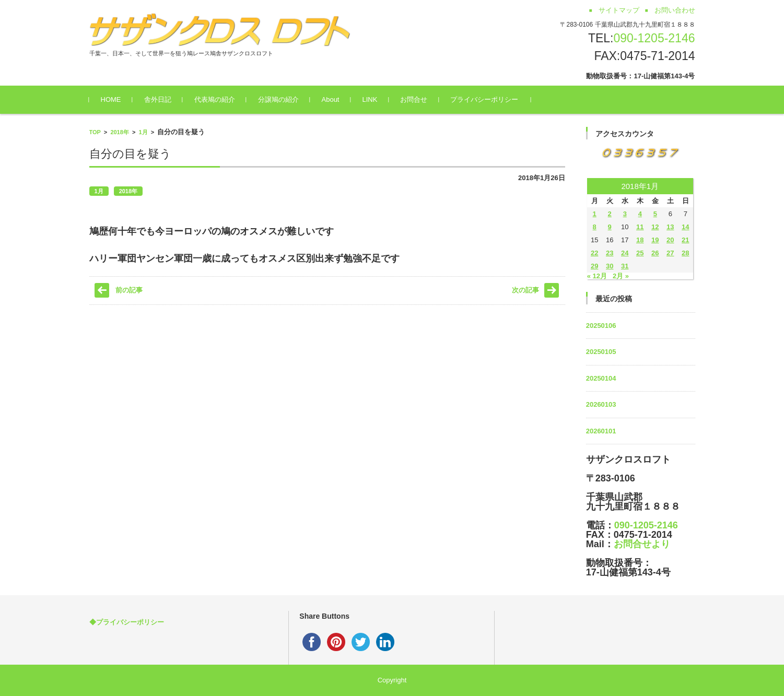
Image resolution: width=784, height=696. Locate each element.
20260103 (601, 404)
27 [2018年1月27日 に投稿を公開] (670, 253)
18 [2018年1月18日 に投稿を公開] (640, 240)
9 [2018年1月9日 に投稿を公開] (610, 227)
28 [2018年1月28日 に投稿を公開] (685, 253)
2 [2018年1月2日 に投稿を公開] (610, 214)
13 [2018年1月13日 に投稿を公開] (670, 227)
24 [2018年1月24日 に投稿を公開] (625, 253)
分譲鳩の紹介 (278, 99)
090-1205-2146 (654, 38)
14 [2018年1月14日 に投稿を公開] (685, 227)
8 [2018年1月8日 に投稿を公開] (595, 227)
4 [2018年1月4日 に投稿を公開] (640, 214)
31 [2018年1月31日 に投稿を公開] (625, 266)
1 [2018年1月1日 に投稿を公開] (595, 214)
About (331, 99)
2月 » (621, 276)
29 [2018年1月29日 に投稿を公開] (594, 266)
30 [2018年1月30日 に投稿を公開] (610, 266)
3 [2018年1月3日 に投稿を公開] (625, 214)
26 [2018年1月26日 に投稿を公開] (655, 253)
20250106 (601, 326)
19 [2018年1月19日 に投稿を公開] (655, 240)
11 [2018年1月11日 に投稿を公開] (640, 227)
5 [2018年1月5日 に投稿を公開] (655, 214)
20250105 (601, 352)
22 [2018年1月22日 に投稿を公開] (594, 253)
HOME (111, 99)
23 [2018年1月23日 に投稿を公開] (610, 253)
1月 (143, 132)
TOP (95, 132)
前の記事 (129, 290)
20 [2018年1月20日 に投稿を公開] (670, 240)
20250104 (601, 378)
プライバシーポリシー (484, 99)
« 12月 (597, 276)
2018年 (119, 132)
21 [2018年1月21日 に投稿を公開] (685, 240)
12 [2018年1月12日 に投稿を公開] (655, 227)
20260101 (601, 431)
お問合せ (414, 99)
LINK (370, 99)
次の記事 (525, 290)
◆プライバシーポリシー (127, 622)
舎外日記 (158, 99)
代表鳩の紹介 (215, 99)
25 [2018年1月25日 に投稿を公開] (640, 253)
